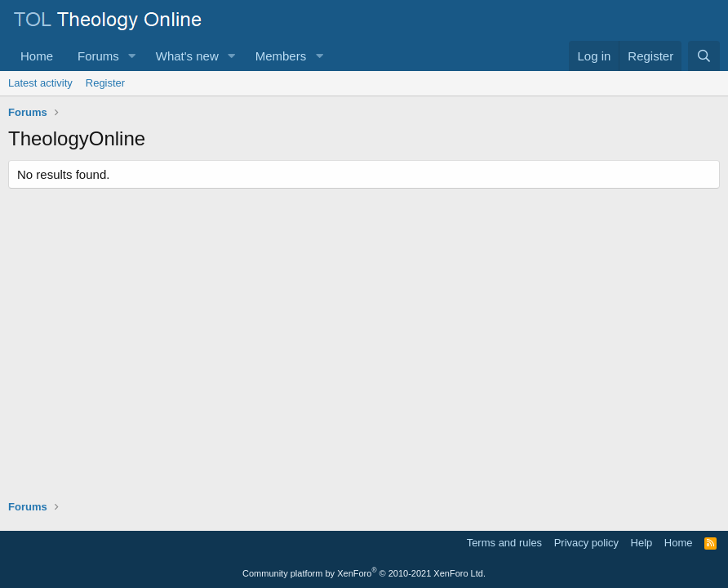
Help (642, 543)
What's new (187, 56)
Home (37, 56)
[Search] (704, 56)
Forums (98, 56)
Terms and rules (504, 543)
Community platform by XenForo (364, 573)
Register (105, 83)
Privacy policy (586, 543)
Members (281, 56)
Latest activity (40, 83)
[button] (132, 56)
